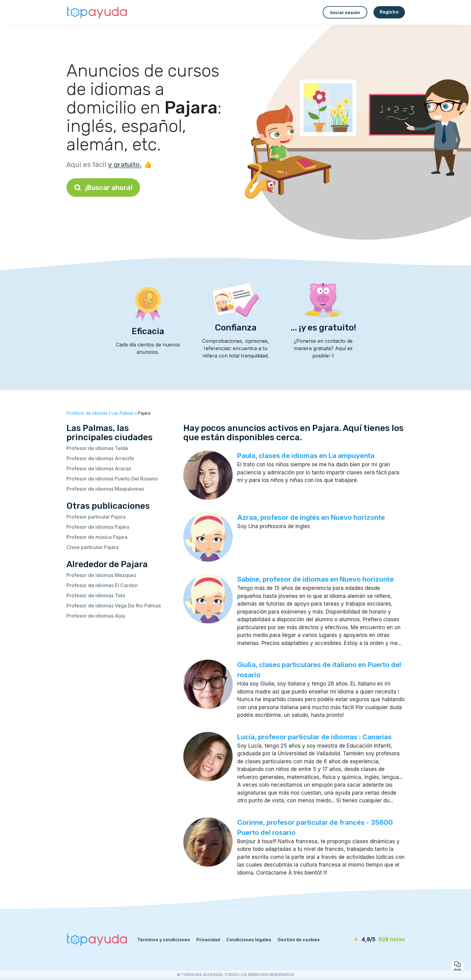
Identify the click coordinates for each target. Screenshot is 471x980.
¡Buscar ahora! (103, 188)
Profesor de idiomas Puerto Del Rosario (112, 479)
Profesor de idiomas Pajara (98, 527)
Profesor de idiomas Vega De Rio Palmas (114, 606)
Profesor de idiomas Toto (96, 595)
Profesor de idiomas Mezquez (102, 575)
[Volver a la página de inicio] (97, 12)
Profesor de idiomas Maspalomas (105, 489)
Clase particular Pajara (92, 547)
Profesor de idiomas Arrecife (100, 458)
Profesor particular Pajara (96, 517)
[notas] (369, 940)
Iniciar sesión (345, 12)
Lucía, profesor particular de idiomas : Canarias (314, 737)
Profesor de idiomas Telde (97, 448)
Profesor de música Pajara (97, 537)
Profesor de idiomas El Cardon (102, 585)
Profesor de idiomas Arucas (99, 468)
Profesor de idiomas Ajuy (96, 616)
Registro (389, 12)
